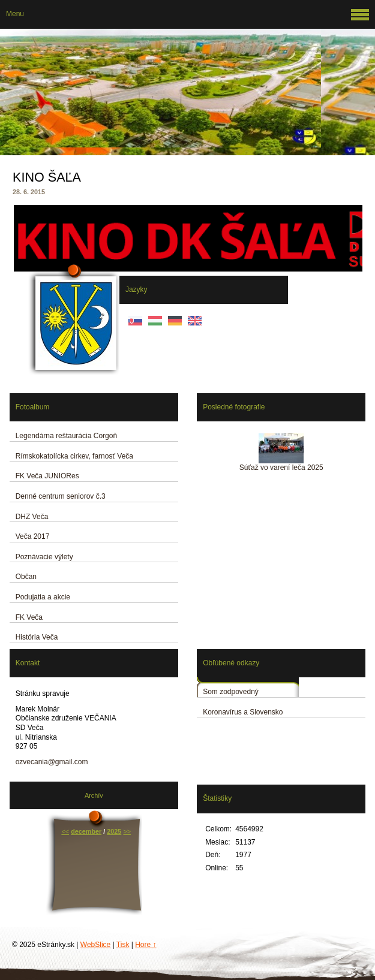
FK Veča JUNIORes (47, 476)
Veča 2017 (33, 536)
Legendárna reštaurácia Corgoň (66, 436)
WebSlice (95, 945)
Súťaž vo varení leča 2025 (281, 468)
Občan (26, 577)
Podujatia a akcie (43, 597)
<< (65, 831)
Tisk (123, 945)
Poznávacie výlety (44, 557)
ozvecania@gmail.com (52, 762)
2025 (114, 831)
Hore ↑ (145, 945)
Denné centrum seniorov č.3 (61, 496)
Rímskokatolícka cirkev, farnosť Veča (74, 456)
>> (127, 831)
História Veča (37, 637)
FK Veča (29, 617)
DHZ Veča (32, 517)
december (86, 831)
